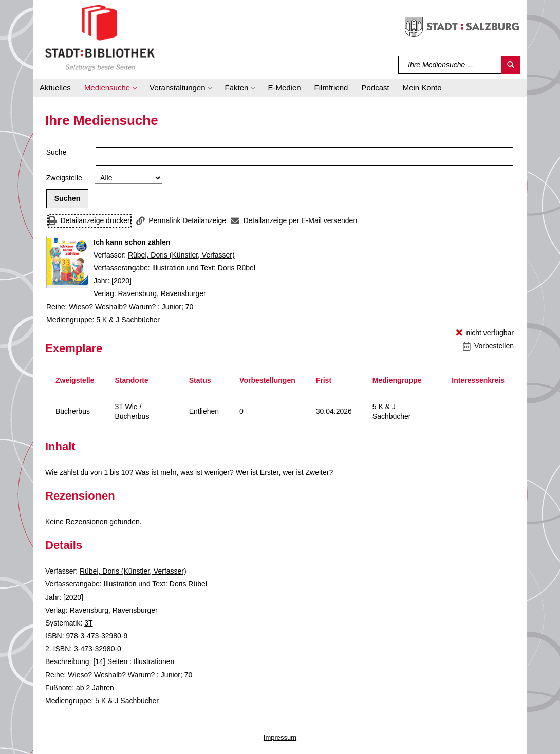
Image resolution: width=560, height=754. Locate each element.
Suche (57, 152)
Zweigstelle (64, 178)
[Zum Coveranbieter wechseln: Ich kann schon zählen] (67, 262)
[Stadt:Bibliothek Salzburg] (100, 38)
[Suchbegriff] (450, 65)
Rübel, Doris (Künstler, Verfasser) (181, 255)
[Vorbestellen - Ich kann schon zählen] (488, 346)
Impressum (280, 737)
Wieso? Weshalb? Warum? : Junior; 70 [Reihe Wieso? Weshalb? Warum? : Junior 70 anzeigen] (131, 307)
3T (88, 623)
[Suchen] (511, 65)
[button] (110, 88)
